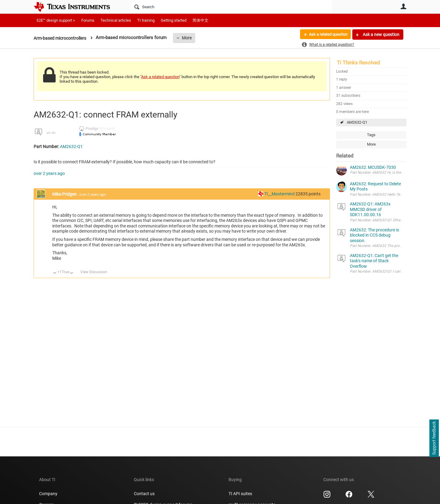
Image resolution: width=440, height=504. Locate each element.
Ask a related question (326, 34)
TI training (146, 20)
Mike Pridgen (65, 194)
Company (48, 494)
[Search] (231, 7)
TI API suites (240, 494)
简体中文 (200, 20)
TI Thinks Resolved (358, 63)
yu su (51, 132)
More (192, 38)
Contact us (144, 494)
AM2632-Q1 (357, 122)
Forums (88, 20)
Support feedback (434, 438)
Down (72, 273)
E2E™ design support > (56, 20)
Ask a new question (381, 34)
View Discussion (94, 272)
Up (55, 273)
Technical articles (116, 20)
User (403, 6)
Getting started (174, 20)
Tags (371, 135)
